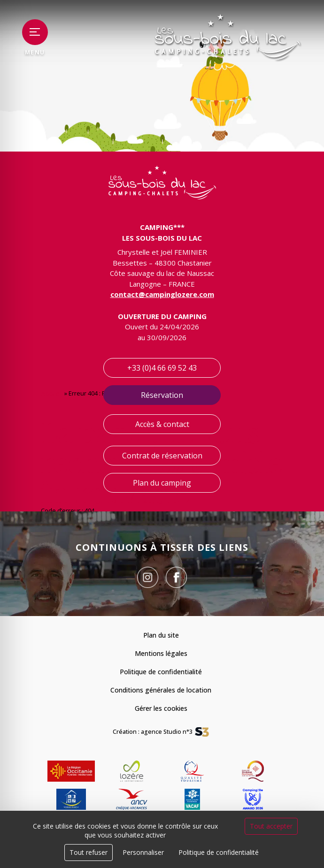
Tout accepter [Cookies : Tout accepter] (271, 826)
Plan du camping (162, 483)
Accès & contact (162, 424)
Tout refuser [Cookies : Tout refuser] (89, 852)
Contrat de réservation (162, 456)
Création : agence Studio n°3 (153, 732)
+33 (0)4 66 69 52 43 (162, 368)
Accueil (52, 394)
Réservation (162, 395)
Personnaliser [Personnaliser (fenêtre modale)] (143, 852)
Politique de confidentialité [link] (219, 852)
